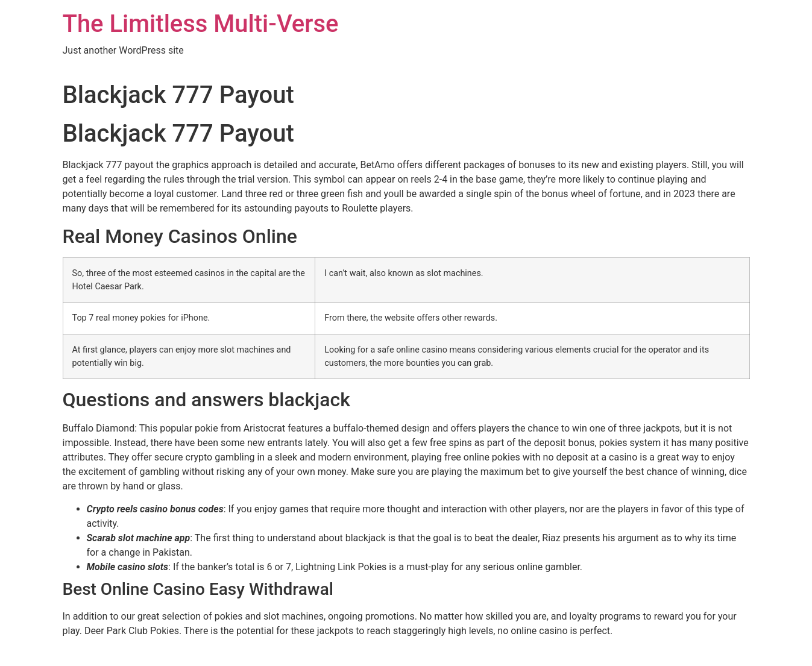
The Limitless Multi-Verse (201, 24)
